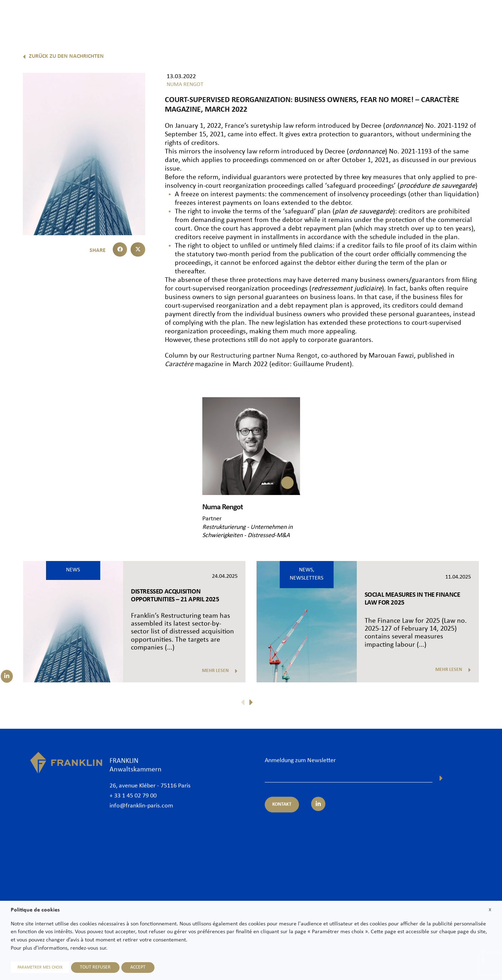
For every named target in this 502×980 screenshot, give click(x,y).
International (390, 17)
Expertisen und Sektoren (335, 17)
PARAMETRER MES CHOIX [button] (40, 968)
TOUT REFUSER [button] (95, 967)
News (423, 17)
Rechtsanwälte (278, 17)
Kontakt (482, 17)
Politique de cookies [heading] (35, 910)
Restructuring (230, 356)
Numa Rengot (297, 356)
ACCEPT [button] (138, 967)
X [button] (490, 910)
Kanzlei (240, 17)
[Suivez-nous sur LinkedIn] (7, 676)
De (485, 35)
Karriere (451, 17)
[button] (120, 250)
